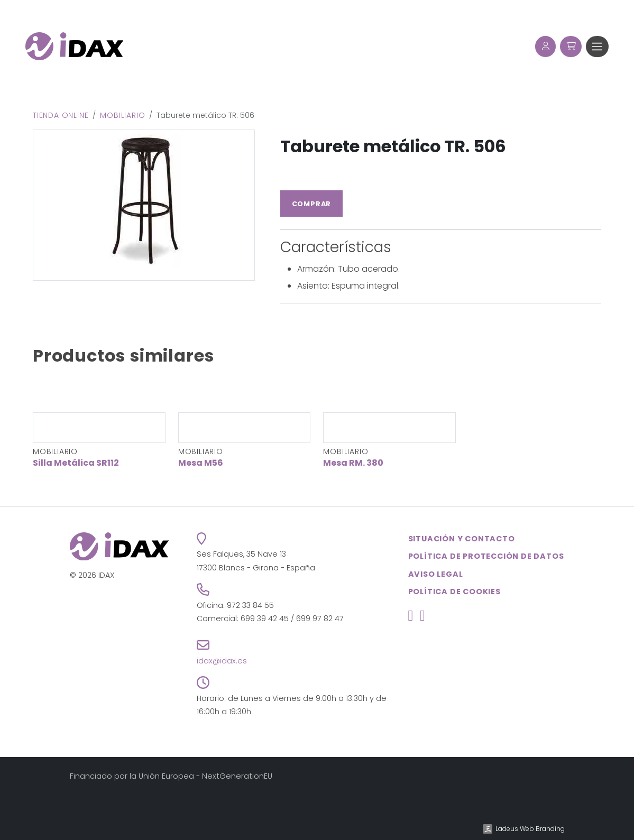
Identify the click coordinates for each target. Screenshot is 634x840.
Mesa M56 (201, 463)
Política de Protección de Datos (486, 556)
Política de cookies (454, 592)
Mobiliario (122, 115)
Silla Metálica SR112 (76, 463)
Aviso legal (436, 574)
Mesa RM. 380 (353, 463)
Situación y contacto (462, 539)
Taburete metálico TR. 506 (393, 146)
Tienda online (61, 115)
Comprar (312, 204)
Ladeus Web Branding (530, 829)
